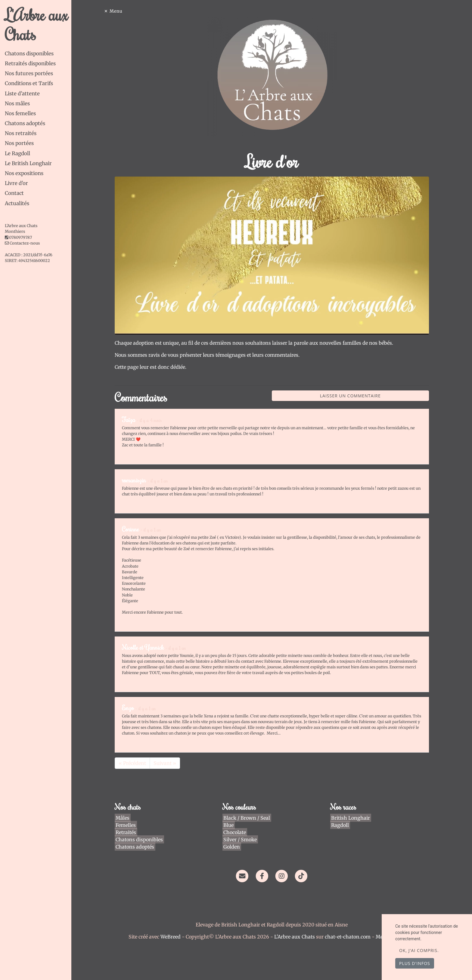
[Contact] (244, 876)
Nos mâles (17, 103)
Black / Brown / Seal (248, 818)
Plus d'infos (415, 963)
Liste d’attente (22, 94)
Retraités (127, 832)
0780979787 (20, 237)
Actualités (17, 203)
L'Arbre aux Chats (36, 24)
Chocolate (236, 832)
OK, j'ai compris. (419, 950)
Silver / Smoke (241, 840)
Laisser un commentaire (352, 396)
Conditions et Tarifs (29, 83)
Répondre (414, 453)
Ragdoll (341, 825)
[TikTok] (303, 876)
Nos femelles (20, 113)
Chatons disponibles (29, 54)
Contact (14, 193)
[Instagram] (283, 876)
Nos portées (19, 143)
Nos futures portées (29, 73)
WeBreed (172, 937)
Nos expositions (24, 173)
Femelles (127, 825)
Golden (233, 847)
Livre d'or (16, 183)
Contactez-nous (22, 243)
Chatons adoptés (25, 123)
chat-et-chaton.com (350, 937)
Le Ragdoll (17, 153)
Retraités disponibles (30, 63)
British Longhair (351, 818)
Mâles (123, 818)
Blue (229, 825)
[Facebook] (264, 876)
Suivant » (167, 763)
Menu (118, 11)
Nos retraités (21, 133)
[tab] (40, 54)
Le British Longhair (28, 163)
